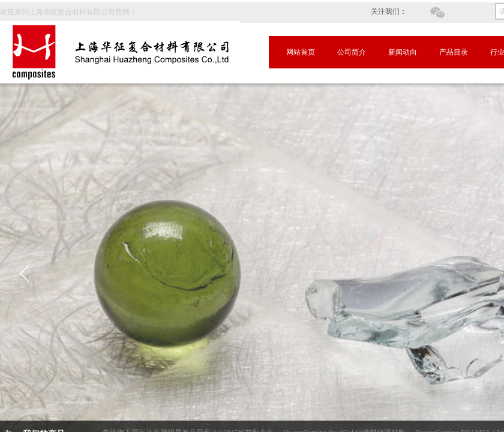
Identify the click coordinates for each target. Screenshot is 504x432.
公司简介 (352, 52)
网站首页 (301, 52)
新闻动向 (403, 52)
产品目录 (454, 52)
